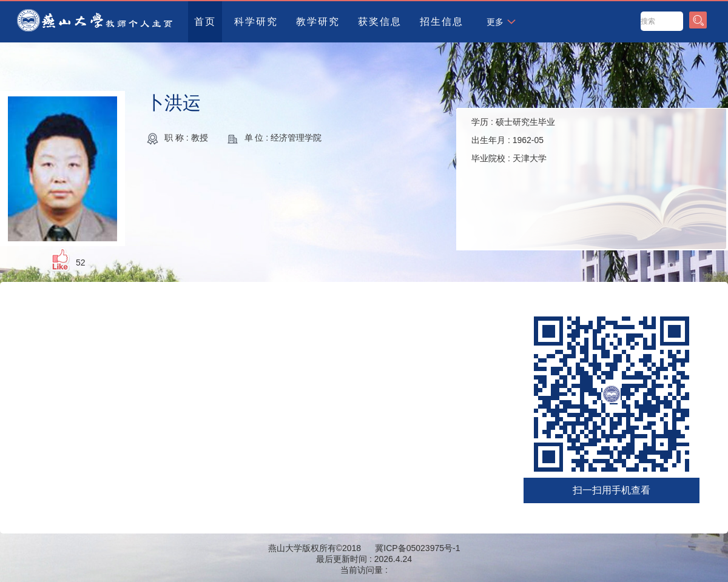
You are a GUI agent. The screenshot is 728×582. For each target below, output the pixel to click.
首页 (205, 22)
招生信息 (442, 22)
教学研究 (318, 22)
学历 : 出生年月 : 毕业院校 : (513, 140)
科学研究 (256, 22)
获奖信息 (380, 22)
